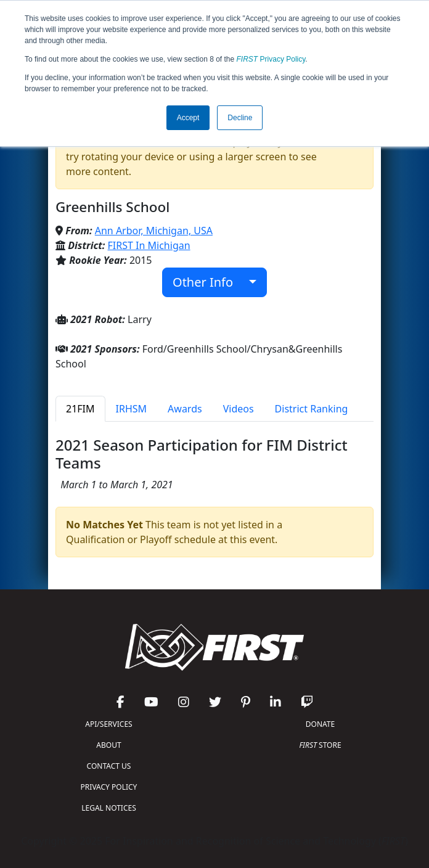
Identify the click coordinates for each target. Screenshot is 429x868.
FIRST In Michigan (149, 245)
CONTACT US (109, 766)
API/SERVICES (108, 724)
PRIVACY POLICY (109, 787)
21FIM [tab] (80, 409)
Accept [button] (188, 118)
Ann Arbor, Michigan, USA (154, 231)
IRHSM (132, 409)
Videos (239, 409)
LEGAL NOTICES (109, 808)
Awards (185, 409)
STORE (320, 745)
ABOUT (108, 745)
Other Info (209, 282)
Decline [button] (240, 118)
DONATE (320, 724)
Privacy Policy (271, 59)
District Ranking (312, 409)
